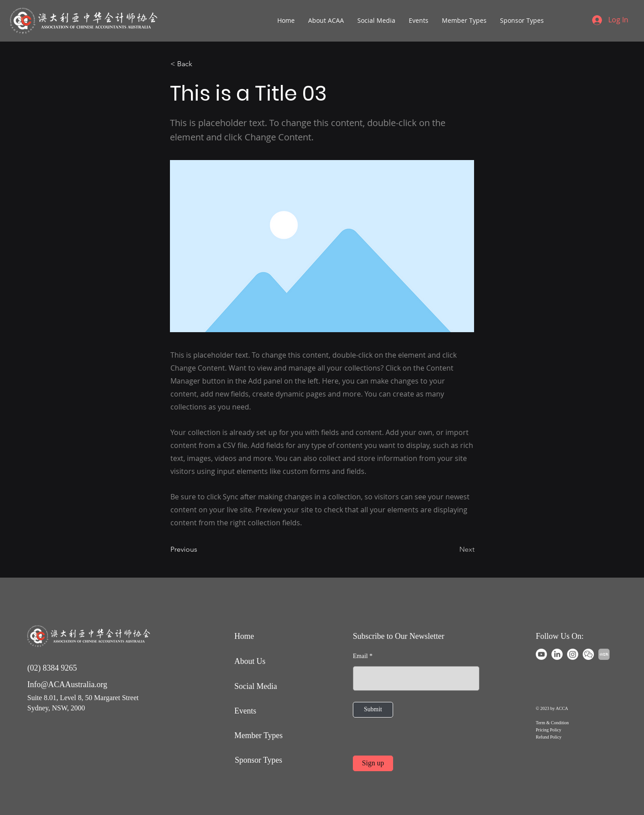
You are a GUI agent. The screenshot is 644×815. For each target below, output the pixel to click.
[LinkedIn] (557, 654)
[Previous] (200, 550)
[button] (326, 21)
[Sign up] (373, 763)
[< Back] (200, 64)
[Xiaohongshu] (604, 654)
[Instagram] (573, 654)
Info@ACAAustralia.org (67, 684)
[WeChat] (588, 654)
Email (360, 656)
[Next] (452, 550)
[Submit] (373, 710)
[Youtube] (541, 654)
